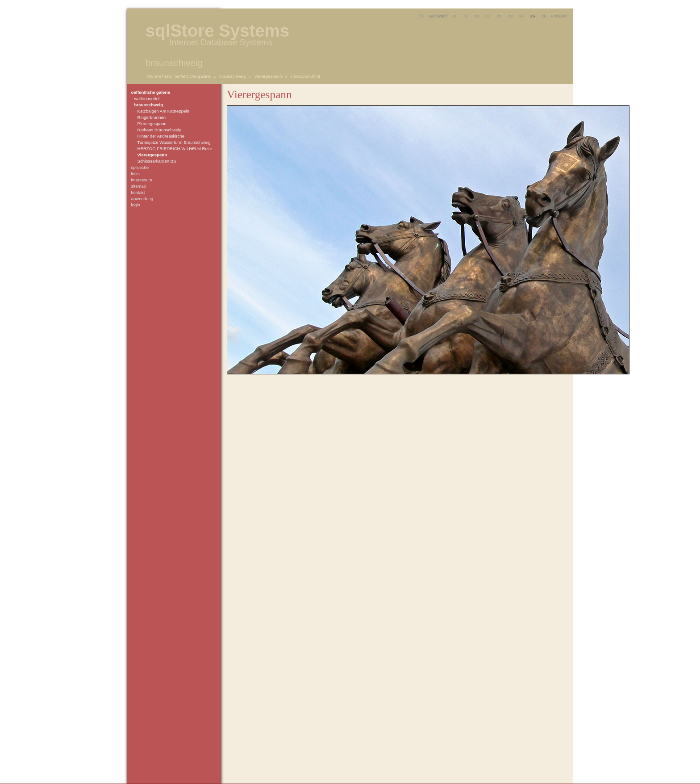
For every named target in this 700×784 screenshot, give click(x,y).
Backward (437, 16)
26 (544, 16)
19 (465, 16)
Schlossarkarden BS (157, 161)
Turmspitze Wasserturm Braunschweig (174, 142)
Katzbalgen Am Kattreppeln (163, 111)
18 (454, 16)
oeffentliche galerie (151, 92)
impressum (142, 180)
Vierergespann (268, 76)
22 (499, 16)
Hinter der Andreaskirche (161, 136)
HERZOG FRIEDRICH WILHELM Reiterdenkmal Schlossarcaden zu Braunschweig (178, 149)
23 (510, 16)
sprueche (140, 167)
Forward (559, 16)
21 (488, 16)
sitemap (139, 186)
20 (477, 16)
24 (522, 16)
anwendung (142, 199)
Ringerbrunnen (152, 117)
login (136, 205)
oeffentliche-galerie (193, 76)
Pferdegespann (152, 124)
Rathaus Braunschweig (160, 130)
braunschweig (232, 76)
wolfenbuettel (147, 99)
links (135, 174)
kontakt (138, 192)
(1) (421, 16)
